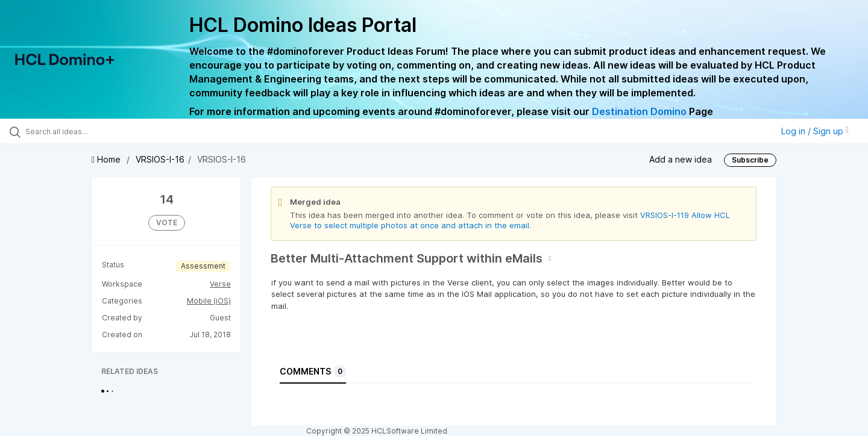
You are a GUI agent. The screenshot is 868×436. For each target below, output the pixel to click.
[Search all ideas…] (102, 131)
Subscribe (750, 160)
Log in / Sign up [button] (815, 131)
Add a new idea (681, 159)
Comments (313, 372)
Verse (220, 284)
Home (107, 159)
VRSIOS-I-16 (160, 159)
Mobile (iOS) (209, 301)
